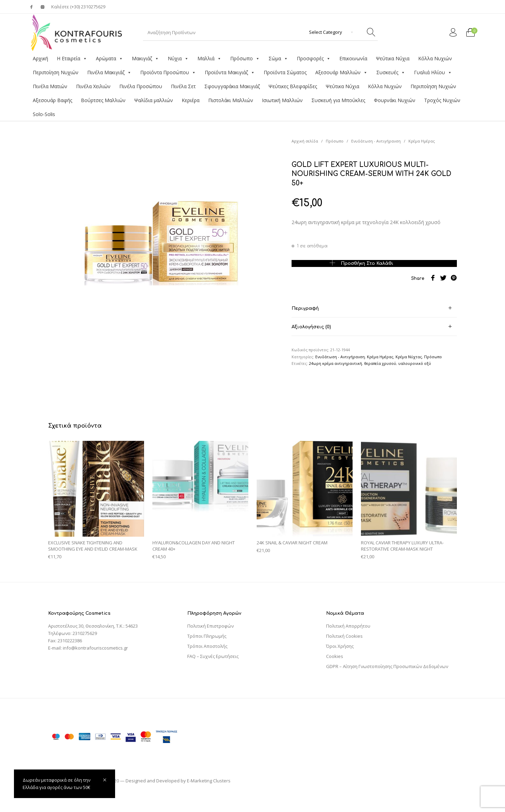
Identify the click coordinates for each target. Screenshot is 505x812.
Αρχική (40, 58)
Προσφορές (314, 59)
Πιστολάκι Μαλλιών (231, 100)
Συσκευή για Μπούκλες (338, 100)
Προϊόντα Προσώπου (168, 72)
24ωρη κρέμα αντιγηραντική (336, 363)
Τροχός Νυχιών (442, 100)
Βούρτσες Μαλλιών (103, 100)
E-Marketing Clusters (209, 781)
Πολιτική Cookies (344, 636)
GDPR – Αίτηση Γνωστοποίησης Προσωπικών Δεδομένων (387, 666)
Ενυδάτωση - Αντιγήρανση (376, 141)
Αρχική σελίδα (305, 141)
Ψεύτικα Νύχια (393, 58)
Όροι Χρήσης (340, 646)
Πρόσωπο (245, 59)
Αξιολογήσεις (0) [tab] (311, 327)
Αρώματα (110, 59)
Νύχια (178, 59)
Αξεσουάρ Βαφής (52, 100)
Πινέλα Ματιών (50, 86)
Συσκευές (391, 72)
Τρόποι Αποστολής (207, 646)
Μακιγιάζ (145, 59)
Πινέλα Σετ (183, 86)
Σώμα (278, 59)
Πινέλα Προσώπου (141, 86)
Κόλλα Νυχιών (435, 58)
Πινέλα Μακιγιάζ (109, 72)
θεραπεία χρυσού (380, 363)
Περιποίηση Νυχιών (56, 72)
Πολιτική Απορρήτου (348, 626)
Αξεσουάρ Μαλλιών (341, 72)
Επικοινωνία (353, 58)
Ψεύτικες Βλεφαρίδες (293, 86)
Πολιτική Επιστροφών (210, 626)
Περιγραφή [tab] (305, 308)
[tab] (374, 308)
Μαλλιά (209, 59)
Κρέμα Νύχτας (409, 357)
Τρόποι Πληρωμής (207, 636)
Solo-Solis (44, 114)
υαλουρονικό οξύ (415, 363)
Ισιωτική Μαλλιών (282, 100)
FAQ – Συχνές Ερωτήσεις (213, 656)
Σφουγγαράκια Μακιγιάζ (232, 86)
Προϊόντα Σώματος (285, 72)
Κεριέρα (191, 100)
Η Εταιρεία (72, 59)
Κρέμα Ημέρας (422, 141)
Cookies (335, 656)
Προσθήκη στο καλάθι (367, 263)
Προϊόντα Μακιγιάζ (230, 72)
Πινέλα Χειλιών (93, 86)
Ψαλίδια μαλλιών (154, 100)
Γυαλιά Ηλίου (433, 72)
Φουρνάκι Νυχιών (395, 100)
